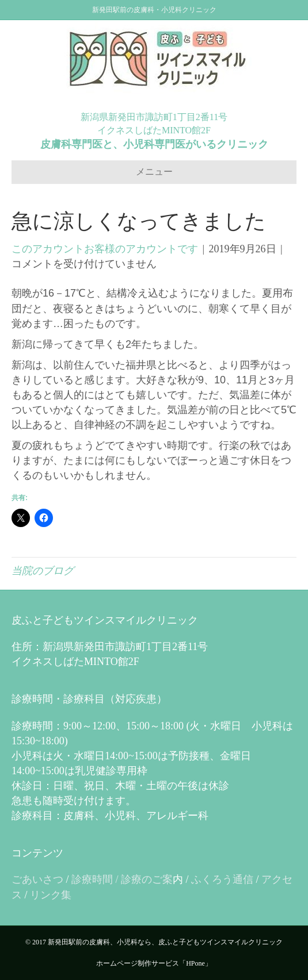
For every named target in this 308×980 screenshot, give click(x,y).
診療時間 (92, 879)
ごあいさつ (37, 879)
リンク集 (51, 895)
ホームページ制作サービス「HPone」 (154, 963)
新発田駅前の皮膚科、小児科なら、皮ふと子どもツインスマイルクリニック (165, 942)
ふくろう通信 (222, 879)
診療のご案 (147, 879)
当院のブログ (43, 571)
